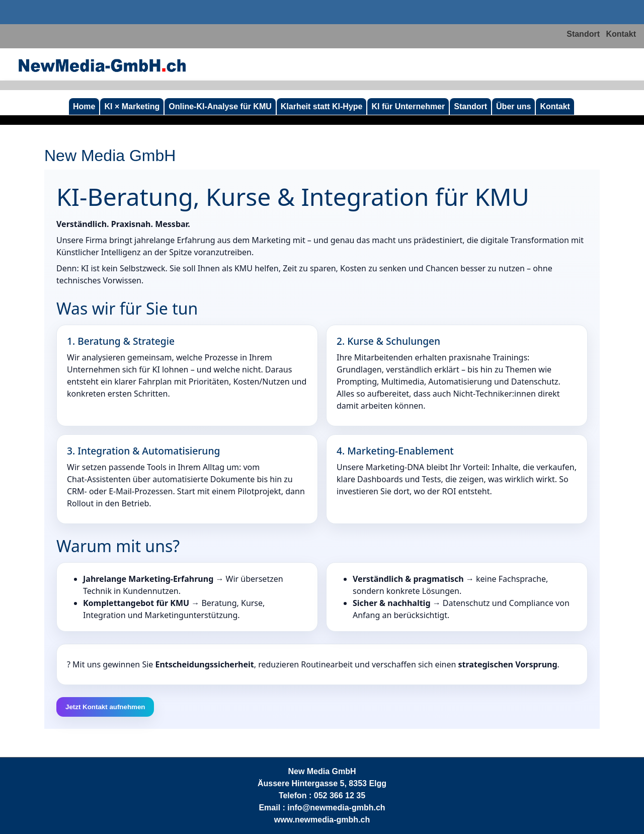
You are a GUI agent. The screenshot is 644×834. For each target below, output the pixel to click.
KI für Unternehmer (408, 106)
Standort (583, 34)
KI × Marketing (132, 106)
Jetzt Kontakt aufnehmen (105, 707)
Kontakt (621, 34)
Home (84, 106)
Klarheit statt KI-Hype (322, 106)
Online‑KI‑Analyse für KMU (220, 106)
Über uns (513, 106)
